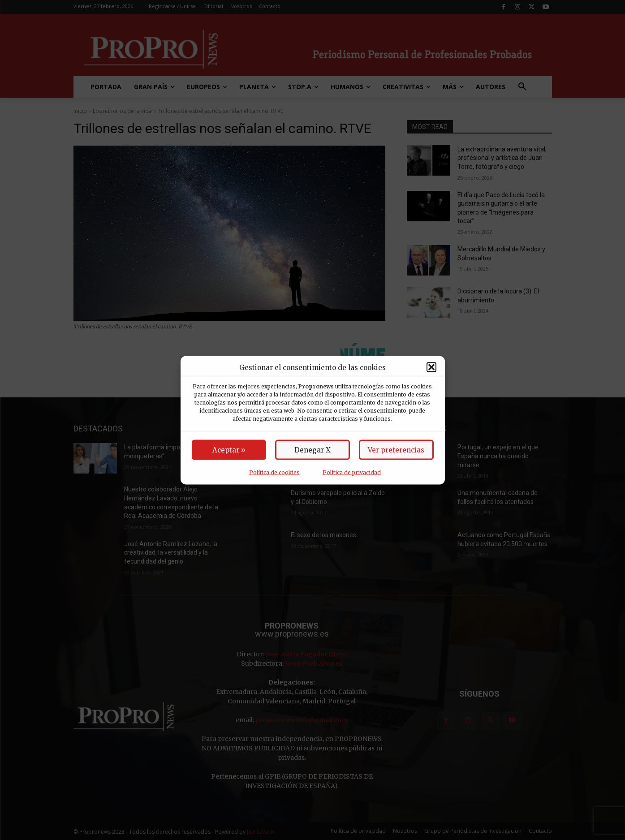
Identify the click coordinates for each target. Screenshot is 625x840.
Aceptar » (229, 450)
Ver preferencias (396, 450)
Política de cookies (274, 472)
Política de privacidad (352, 472)
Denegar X (312, 450)
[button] (431, 367)
